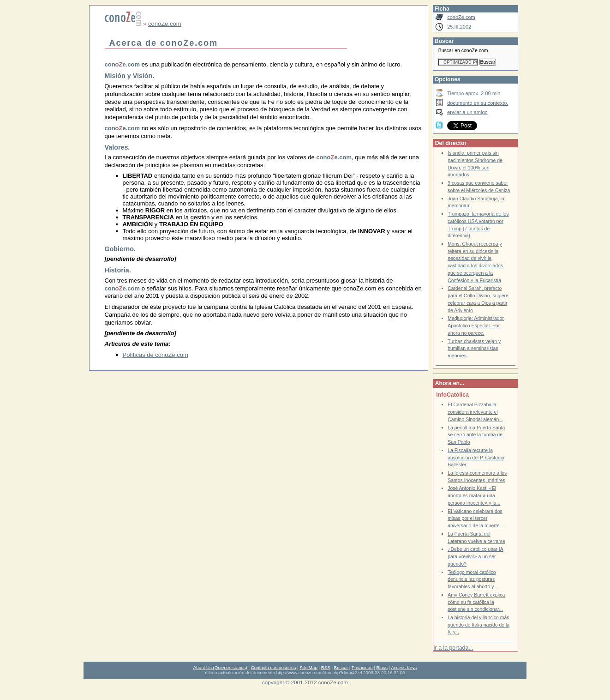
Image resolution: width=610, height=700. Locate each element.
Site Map (308, 667)
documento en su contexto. (478, 103)
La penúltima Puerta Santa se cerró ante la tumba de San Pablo (476, 435)
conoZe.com (165, 24)
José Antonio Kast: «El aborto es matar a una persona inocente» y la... (474, 495)
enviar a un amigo (467, 112)
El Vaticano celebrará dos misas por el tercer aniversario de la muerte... (475, 519)
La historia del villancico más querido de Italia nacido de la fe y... (478, 625)
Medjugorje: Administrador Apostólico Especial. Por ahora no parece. (476, 326)
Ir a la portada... (453, 648)
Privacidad (362, 667)
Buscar (341, 667)
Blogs (382, 667)
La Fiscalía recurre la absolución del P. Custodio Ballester (476, 458)
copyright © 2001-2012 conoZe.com (305, 682)
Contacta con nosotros (274, 667)
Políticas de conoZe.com (155, 355)
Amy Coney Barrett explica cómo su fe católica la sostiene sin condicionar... (476, 602)
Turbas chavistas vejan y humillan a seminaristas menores (474, 349)
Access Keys (404, 667)
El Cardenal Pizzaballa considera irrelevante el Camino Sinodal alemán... (475, 412)
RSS (326, 667)
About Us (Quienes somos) (220, 667)
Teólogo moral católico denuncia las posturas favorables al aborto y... (472, 579)
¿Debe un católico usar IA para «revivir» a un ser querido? (475, 556)
